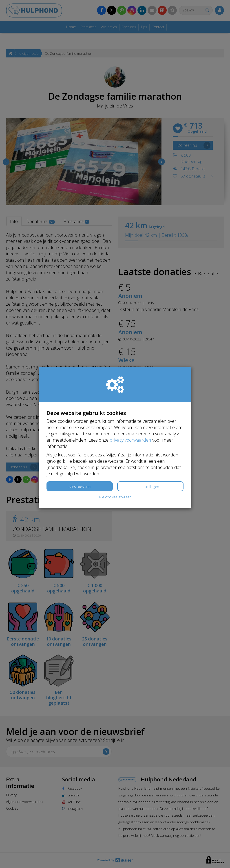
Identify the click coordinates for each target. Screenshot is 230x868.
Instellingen (150, 487)
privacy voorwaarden (130, 440)
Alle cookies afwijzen (115, 497)
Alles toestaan (80, 487)
